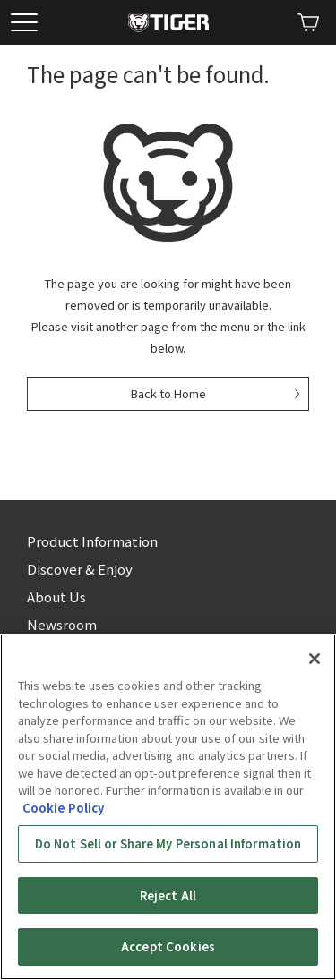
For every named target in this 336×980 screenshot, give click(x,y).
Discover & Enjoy (80, 569)
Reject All (168, 895)
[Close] (314, 659)
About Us (56, 597)
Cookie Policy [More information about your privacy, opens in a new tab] (63, 808)
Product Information (92, 541)
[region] (168, 807)
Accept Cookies (168, 946)
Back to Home (168, 393)
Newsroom (62, 624)
